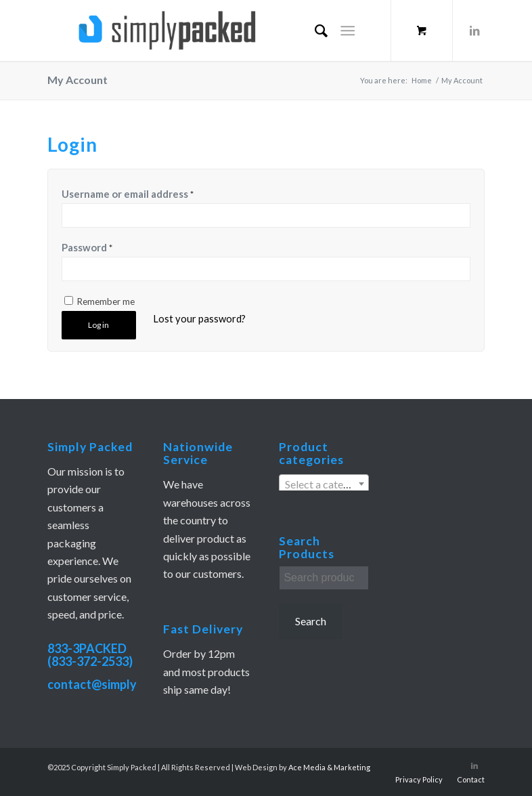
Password (87, 247)
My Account (77, 80)
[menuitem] (314, 30)
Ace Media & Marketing (329, 767)
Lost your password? (199, 318)
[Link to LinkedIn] (474, 30)
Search (311, 621)
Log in (98, 325)
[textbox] (324, 484)
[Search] (314, 30)
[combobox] (324, 484)
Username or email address (128, 194)
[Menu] (348, 30)
